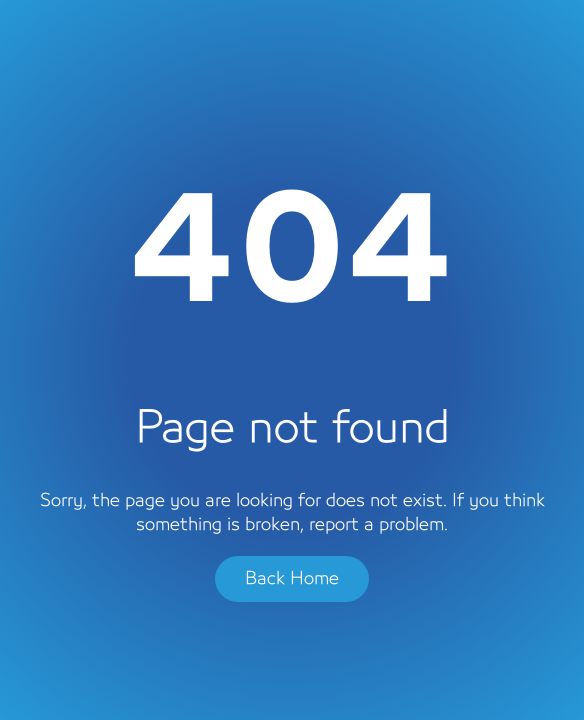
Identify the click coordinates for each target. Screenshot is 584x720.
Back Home (292, 579)
